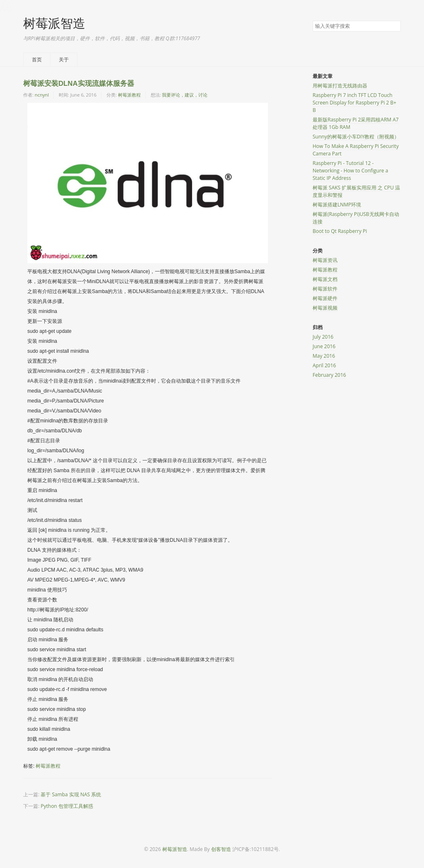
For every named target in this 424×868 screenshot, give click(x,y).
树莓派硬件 (325, 298)
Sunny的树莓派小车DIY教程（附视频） (356, 137)
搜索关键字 (312, 21)
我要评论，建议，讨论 (185, 95)
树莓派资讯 (325, 260)
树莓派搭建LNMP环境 (337, 205)
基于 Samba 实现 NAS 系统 (71, 794)
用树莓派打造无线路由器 (340, 86)
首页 (37, 59)
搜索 (394, 27)
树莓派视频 (325, 308)
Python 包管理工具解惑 (67, 806)
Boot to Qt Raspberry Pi (340, 231)
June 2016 (324, 346)
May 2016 (324, 356)
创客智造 (221, 849)
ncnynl (42, 95)
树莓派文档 (325, 279)
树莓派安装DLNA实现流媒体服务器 (79, 84)
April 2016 (324, 365)
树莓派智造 (54, 23)
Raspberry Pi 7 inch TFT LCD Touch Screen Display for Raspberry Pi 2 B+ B (354, 103)
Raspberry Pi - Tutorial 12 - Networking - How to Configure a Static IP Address (350, 171)
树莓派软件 (325, 289)
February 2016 (329, 375)
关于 (64, 59)
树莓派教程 (129, 95)
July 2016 (323, 337)
